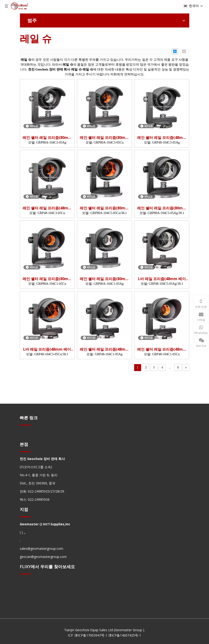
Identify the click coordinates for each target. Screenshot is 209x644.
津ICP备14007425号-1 (125, 635)
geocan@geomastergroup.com (43, 557)
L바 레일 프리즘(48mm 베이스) (162, 279)
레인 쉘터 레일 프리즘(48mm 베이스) (162, 138)
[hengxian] (25, 425)
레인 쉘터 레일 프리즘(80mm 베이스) (47, 138)
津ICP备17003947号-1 (91, 635)
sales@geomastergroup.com (41, 548)
